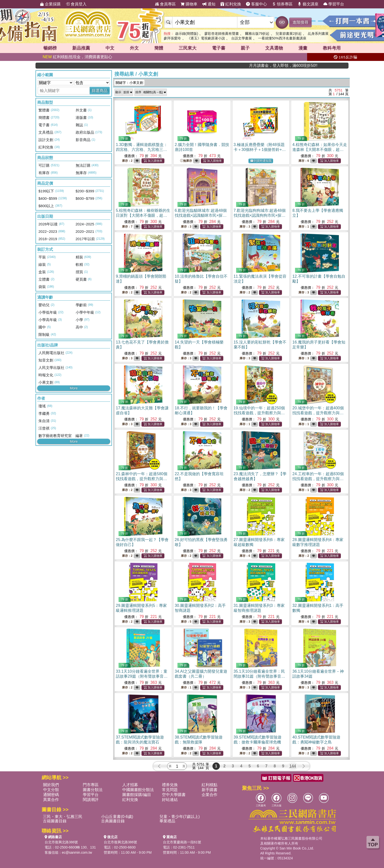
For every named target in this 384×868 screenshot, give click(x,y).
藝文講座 (308, 4)
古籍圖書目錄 (55, 821)
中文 (110, 48)
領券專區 (282, 4)
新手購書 (209, 790)
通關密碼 (51, 795)
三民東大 (188, 48)
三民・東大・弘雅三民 (63, 817)
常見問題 (170, 790)
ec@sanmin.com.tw (77, 852)
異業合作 (51, 800)
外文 (134, 48)
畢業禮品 (167, 821)
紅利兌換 (231, 4)
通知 (209, 4)
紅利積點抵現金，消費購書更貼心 (77, 57)
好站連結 (170, 800)
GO (282, 22)
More (74, 388)
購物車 (189, 4)
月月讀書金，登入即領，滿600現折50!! (316, 65)
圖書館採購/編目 (137, 795)
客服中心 (256, 4)
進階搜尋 (300, 22)
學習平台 (334, 4)
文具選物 (274, 48)
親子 (245, 48)
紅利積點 (209, 785)
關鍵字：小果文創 (129, 83)
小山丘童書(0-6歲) (117, 817)
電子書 (219, 48)
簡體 (159, 48)
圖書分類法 (93, 790)
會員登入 (76, 4)
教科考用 (332, 48)
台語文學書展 (242, 38)
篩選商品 (100, 91)
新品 (81, 48)
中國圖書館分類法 (138, 790)
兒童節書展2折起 (289, 34)
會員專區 (165, 4)
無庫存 (186, 161)
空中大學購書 (174, 795)
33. (142, 676)
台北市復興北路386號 (61, 842)
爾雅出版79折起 (257, 34)
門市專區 (91, 785)
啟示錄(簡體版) (187, 34)
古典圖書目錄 (113, 821)
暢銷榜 (50, 48)
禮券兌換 (170, 785)
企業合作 (209, 795)
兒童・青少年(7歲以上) (180, 817)
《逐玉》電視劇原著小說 (206, 38)
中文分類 (51, 790)
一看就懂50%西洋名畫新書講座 (282, 38)
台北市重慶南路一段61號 (182, 842)
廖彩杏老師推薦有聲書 (222, 34)
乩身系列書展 (318, 34)
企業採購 (50, 4)
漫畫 (303, 48)
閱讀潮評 (91, 800)
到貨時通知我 (261, 161)
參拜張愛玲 (172, 38)
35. (260, 676)
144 (293, 766)
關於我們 (51, 785)
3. (260, 150)
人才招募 (130, 785)
